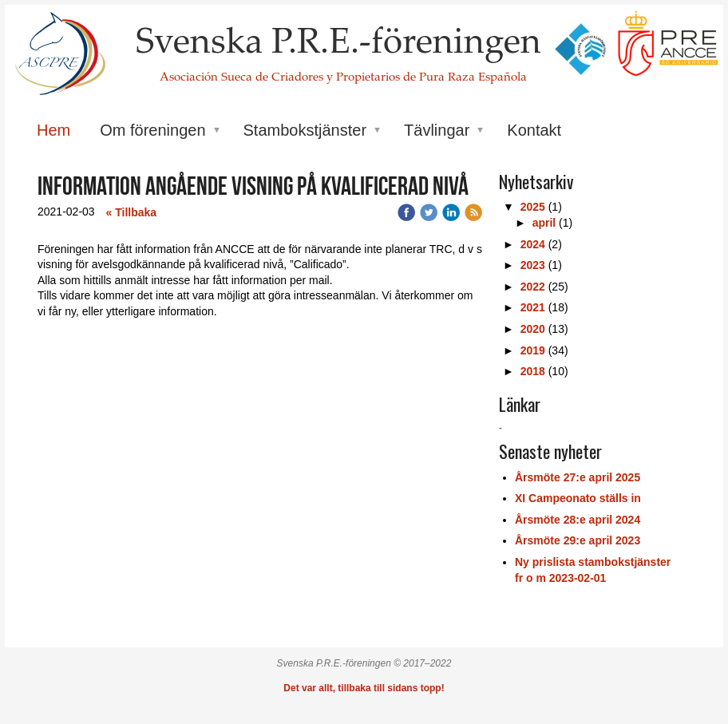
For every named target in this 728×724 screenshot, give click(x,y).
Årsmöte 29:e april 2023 (578, 540)
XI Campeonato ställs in (578, 498)
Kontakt (534, 130)
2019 (533, 350)
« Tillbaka (132, 212)
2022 (533, 287)
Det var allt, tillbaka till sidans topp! (364, 688)
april (544, 223)
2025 (533, 207)
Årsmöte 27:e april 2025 (578, 477)
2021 (533, 307)
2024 (533, 244)
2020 (533, 329)
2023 (533, 265)
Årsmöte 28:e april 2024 (578, 520)
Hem (53, 130)
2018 (533, 371)
